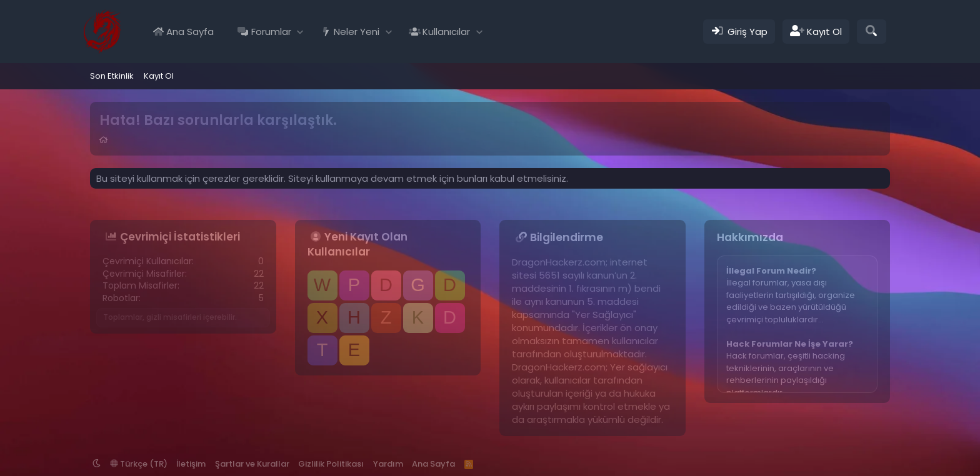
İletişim (191, 464)
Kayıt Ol (159, 76)
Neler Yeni (357, 32)
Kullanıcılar (446, 32)
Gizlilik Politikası (331, 464)
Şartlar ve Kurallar (252, 464)
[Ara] (872, 32)
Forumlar (271, 32)
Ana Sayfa (190, 32)
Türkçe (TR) (139, 464)
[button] (300, 32)
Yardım (388, 464)
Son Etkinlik (112, 76)
